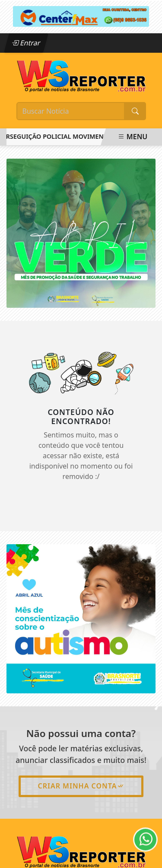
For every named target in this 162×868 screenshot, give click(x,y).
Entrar (26, 43)
